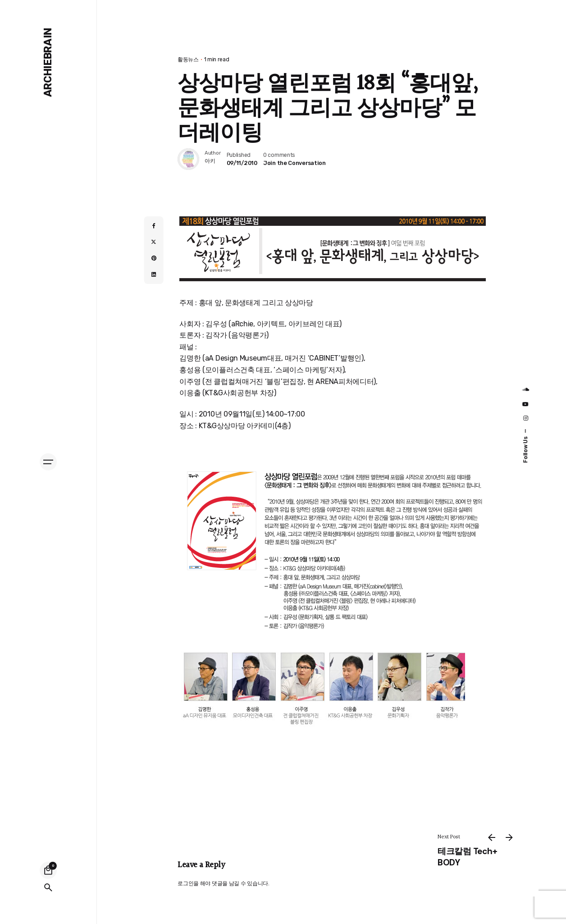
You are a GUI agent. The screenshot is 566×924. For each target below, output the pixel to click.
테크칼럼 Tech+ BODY (467, 857)
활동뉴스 (188, 59)
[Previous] (492, 837)
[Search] (48, 887)
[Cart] (48, 870)
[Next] (509, 837)
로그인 (185, 883)
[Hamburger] (48, 462)
